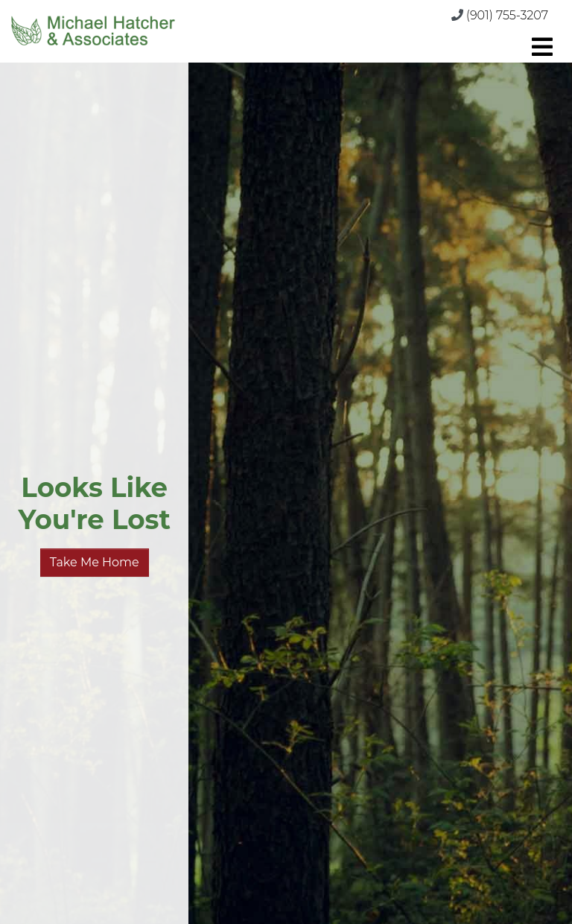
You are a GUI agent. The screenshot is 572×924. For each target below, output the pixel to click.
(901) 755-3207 (507, 15)
